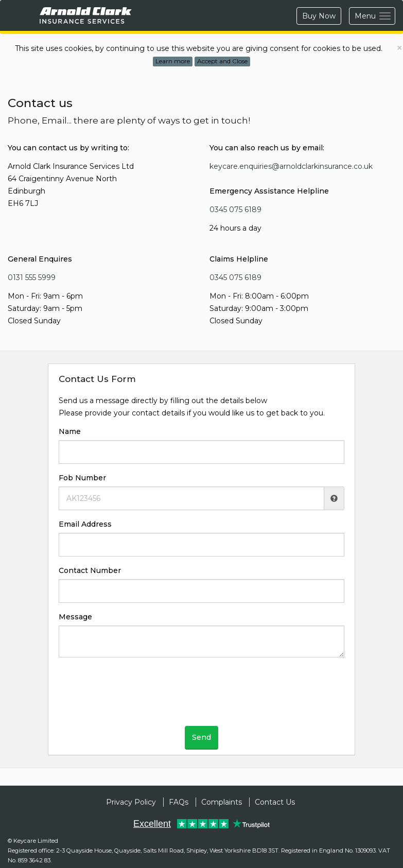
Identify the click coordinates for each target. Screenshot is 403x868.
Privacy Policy (131, 802)
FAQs (179, 802)
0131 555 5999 (32, 277)
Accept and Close (222, 61)
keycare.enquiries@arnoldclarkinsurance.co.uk (291, 166)
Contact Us (275, 802)
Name (70, 431)
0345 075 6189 (235, 210)
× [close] (399, 48)
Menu (375, 17)
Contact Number (90, 570)
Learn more (173, 61)
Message (75, 617)
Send (202, 737)
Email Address (85, 524)
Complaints (222, 802)
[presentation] (202, 696)
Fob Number (82, 478)
